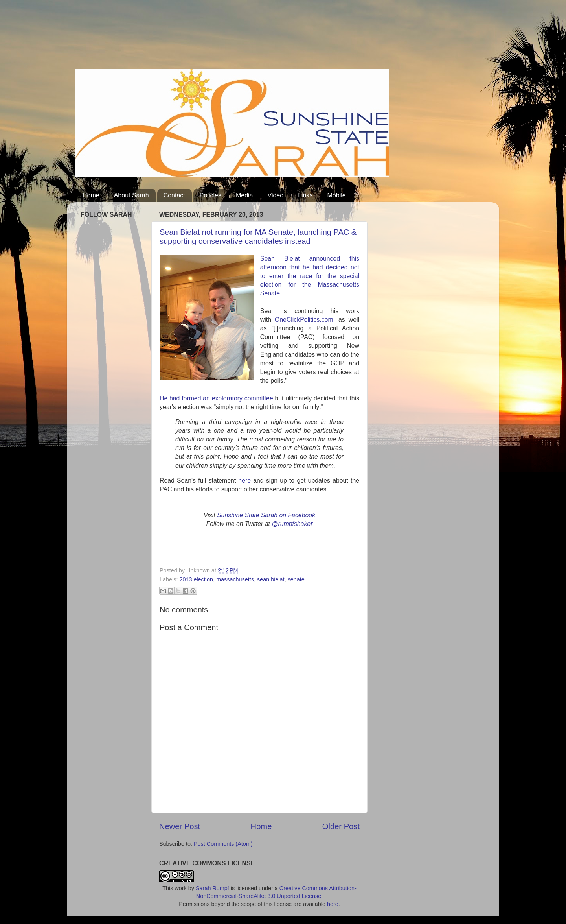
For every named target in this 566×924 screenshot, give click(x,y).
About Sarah (131, 195)
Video (276, 195)
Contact (174, 195)
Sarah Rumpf (212, 888)
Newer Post (180, 826)
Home (91, 195)
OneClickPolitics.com (304, 320)
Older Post (341, 826)
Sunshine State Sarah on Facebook (266, 515)
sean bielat (271, 579)
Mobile (337, 195)
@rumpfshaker (292, 524)
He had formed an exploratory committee (216, 398)
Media (244, 195)
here (244, 480)
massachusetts (235, 579)
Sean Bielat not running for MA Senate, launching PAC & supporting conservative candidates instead (258, 237)
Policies (210, 195)
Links (305, 195)
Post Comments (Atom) (223, 844)
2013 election (196, 579)
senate (296, 579)
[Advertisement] (218, 37)
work (180, 888)
